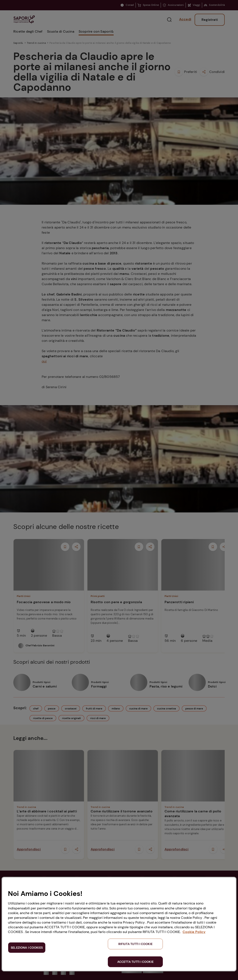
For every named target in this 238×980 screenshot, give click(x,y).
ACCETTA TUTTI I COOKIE (135, 962)
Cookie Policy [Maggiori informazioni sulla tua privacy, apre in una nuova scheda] (194, 932)
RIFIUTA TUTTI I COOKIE (135, 944)
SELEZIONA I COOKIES (27, 948)
